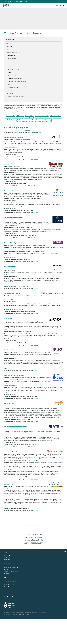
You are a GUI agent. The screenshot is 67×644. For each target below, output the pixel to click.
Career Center (7, 573)
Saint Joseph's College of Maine (31, 120)
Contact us (7, 564)
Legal (23, 614)
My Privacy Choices (7, 614)
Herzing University (29, 118)
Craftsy (10, 84)
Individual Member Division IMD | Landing (16, 96)
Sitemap (27, 614)
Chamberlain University (42, 116)
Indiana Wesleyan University (44, 118)
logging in (28, 130)
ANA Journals (10, 93)
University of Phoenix (35, 122)
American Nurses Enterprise (10, 581)
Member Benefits (11, 55)
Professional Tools (12, 64)
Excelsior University (17, 118)
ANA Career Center (12, 73)
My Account (9, 47)
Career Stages (10, 99)
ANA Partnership (34, 460)
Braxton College (30, 116)
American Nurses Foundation (10, 587)
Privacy (19, 614)
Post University (57, 118)
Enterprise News (8, 556)
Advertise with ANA (8, 569)
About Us (7, 577)
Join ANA (9, 49)
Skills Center (9, 469)
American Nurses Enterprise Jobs (11, 568)
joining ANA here (37, 132)
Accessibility (14, 614)
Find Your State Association (13, 87)
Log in (6, 157)
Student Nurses (10, 90)
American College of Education (15, 116)
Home (5, 2)
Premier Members (12, 61)
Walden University (47, 122)
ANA (8, 2)
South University (46, 120)
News (26, 2)
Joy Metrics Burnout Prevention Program (17, 82)
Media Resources (8, 558)
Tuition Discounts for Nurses (15, 79)
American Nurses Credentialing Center (12, 585)
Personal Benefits (12, 58)
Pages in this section (10, 39)
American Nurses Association (10, 583)
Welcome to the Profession (14, 76)
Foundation (16, 2)
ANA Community (12, 67)
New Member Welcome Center (14, 52)
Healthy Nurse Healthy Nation (15, 70)
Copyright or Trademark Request (11, 571)
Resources (22, 2)
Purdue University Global (14, 120)
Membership (9, 44)
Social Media (7, 593)
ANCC (11, 2)
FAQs (5, 589)
